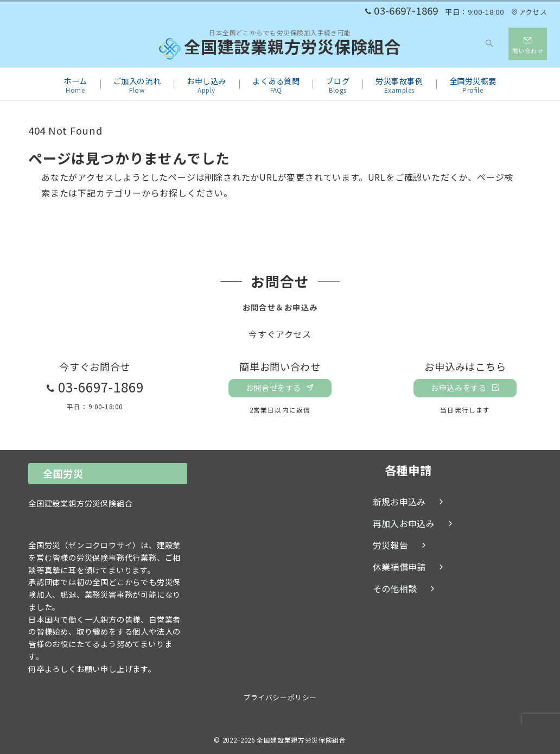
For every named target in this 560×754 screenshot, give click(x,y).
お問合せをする (280, 388)
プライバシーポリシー (280, 697)
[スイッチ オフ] (490, 44)
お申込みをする (465, 388)
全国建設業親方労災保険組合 (280, 49)
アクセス (529, 12)
